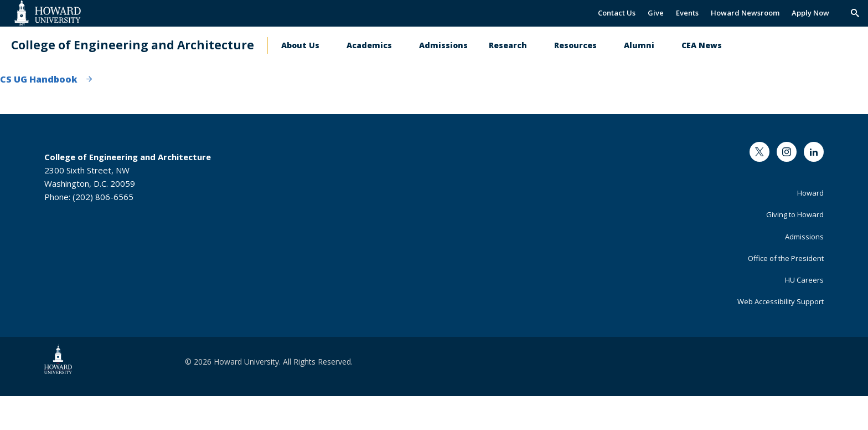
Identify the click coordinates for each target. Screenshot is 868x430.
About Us (300, 45)
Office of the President (786, 258)
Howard (810, 193)
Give (656, 13)
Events (687, 13)
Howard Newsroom (745, 13)
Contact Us (617, 13)
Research (508, 45)
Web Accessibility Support (781, 301)
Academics (369, 45)
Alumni (639, 45)
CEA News (702, 45)
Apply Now (810, 13)
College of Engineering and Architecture (133, 45)
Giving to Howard (795, 214)
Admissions (443, 45)
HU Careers (804, 280)
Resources (575, 45)
